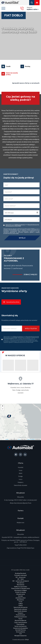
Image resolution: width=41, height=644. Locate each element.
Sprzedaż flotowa (20, 630)
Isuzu (21, 470)
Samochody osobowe (21, 609)
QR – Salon (21, 579)
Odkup (21, 604)
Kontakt (20, 596)
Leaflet (7, 439)
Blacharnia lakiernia (20, 620)
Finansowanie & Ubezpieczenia (21, 588)
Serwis (20, 619)
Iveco (21, 479)
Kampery (21, 482)
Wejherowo (20, 522)
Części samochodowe (21, 622)
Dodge (20, 476)
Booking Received (20, 573)
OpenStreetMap (31, 439)
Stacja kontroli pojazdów (21, 628)
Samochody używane (21, 485)
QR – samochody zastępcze (21, 581)
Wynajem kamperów (20, 636)
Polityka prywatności (21, 617)
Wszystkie (21, 497)
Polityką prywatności (20, 225)
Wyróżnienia (21, 585)
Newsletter (20, 600)
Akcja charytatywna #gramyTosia (21, 503)
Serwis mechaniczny (21, 626)
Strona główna (20, 632)
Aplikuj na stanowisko (21, 587)
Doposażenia (20, 624)
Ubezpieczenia (20, 594)
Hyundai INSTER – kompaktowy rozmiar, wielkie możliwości (20, 537)
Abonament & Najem (21, 590)
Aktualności (21, 583)
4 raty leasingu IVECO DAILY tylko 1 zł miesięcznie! (21, 500)
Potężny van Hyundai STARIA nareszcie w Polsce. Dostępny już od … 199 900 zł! (20, 541)
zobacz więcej (30, 275)
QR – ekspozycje (20, 577)
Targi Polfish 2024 (20, 545)
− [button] (3, 409)
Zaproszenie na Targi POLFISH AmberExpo (20, 548)
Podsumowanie (20, 615)
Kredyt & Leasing (20, 592)
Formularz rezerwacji (20, 575)
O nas (21, 602)
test (21, 634)
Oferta (21, 605)
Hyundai (21, 467)
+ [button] (3, 406)
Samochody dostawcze (21, 607)
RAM (20, 473)
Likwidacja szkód (20, 598)
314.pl (19, 439)
